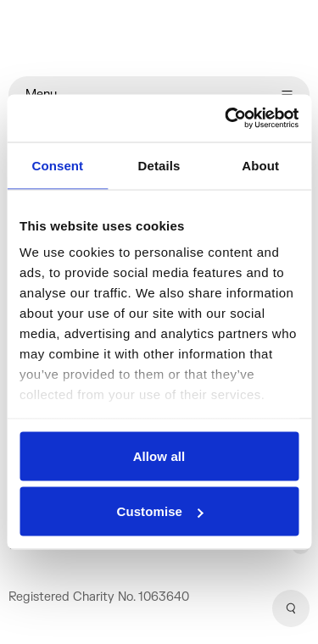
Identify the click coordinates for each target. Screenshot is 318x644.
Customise (159, 511)
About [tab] (260, 165)
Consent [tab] (57, 165)
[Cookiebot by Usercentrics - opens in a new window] (226, 119)
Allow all (159, 455)
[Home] (159, 38)
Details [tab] (159, 165)
